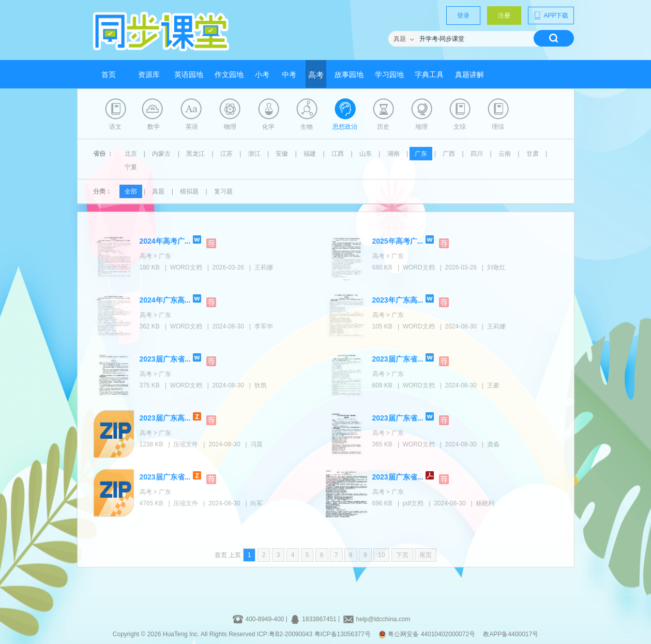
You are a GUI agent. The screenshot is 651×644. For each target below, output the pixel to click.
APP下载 (551, 16)
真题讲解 (470, 75)
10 (381, 555)
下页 (402, 555)
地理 (421, 127)
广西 (449, 154)
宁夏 (131, 167)
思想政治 (345, 127)
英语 (192, 127)
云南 (505, 154)
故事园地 (349, 75)
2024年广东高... (165, 300)
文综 (460, 127)
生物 (307, 127)
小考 (262, 75)
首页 (109, 75)
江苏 (226, 154)
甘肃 (533, 154)
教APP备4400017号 (511, 634)
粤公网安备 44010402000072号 (428, 634)
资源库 (149, 75)
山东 (366, 154)
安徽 (282, 154)
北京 (131, 154)
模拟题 (189, 191)
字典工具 (429, 75)
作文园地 (229, 75)
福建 (310, 154)
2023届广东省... (165, 359)
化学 (268, 127)
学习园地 (389, 75)
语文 (115, 127)
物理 (230, 127)
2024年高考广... (165, 241)
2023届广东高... (165, 418)
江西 (338, 154)
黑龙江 (195, 154)
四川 (477, 154)
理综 (498, 127)
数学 (154, 127)
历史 (383, 127)
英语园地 (189, 75)
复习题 (223, 191)
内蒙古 (161, 154)
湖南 (393, 154)
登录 (463, 16)
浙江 (254, 154)
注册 (504, 16)
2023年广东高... (398, 300)
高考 (316, 75)
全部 (131, 191)
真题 (158, 191)
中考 (289, 75)
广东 (421, 154)
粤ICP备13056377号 (343, 634)
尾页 (426, 555)
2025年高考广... (398, 241)
